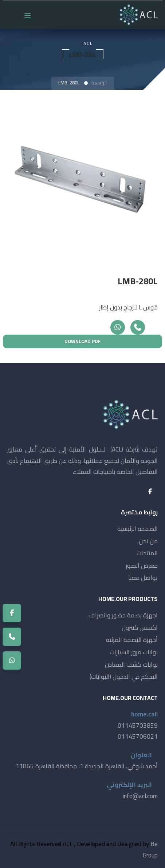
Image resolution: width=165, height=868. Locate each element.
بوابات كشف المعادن (131, 665)
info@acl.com (140, 796)
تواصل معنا (143, 578)
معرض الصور (142, 566)
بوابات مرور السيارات (134, 652)
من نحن (148, 541)
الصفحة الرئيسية (137, 529)
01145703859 (138, 726)
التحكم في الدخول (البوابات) (124, 677)
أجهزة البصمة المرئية (132, 640)
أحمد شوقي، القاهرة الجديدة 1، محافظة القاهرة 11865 (87, 766)
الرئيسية (99, 83)
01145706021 (138, 736)
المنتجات (147, 553)
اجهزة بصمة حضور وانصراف (123, 615)
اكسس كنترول (140, 628)
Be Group (150, 850)
